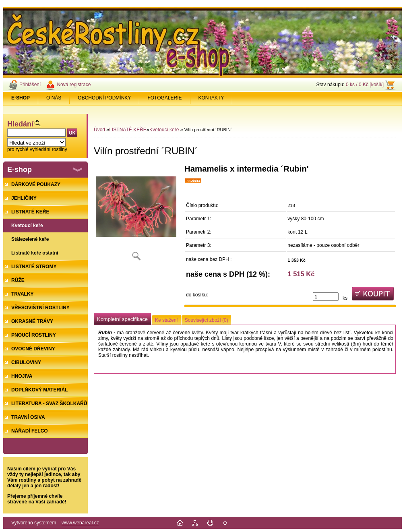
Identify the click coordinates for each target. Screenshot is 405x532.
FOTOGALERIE (164, 98)
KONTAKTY (211, 98)
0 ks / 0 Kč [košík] (365, 85)
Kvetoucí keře (164, 130)
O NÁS (54, 98)
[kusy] (326, 297)
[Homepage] (21, 98)
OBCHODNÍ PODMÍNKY (104, 98)
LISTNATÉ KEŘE (128, 130)
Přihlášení (30, 85)
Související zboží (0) (207, 320)
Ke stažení (166, 320)
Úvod (99, 130)
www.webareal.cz (80, 523)
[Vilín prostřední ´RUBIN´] (136, 215)
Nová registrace (74, 85)
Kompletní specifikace (122, 319)
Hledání (20, 124)
